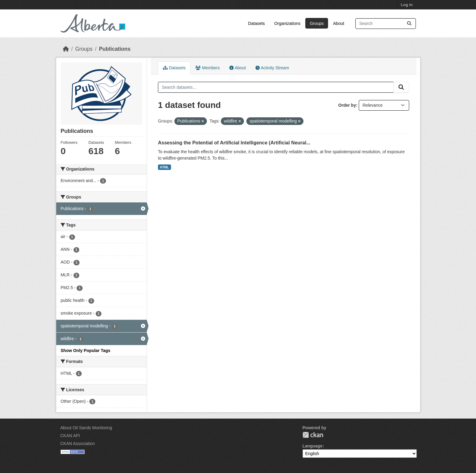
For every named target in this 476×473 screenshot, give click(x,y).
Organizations (287, 23)
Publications (115, 49)
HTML (164, 167)
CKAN (313, 435)
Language (313, 446)
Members (207, 68)
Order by (347, 105)
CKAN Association (78, 444)
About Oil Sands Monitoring (86, 428)
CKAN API (70, 436)
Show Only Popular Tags (86, 350)
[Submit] (409, 24)
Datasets (257, 23)
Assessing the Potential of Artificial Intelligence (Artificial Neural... (234, 143)
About (339, 23)
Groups (317, 23)
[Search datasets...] (386, 24)
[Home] (66, 49)
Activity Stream (272, 68)
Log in (407, 5)
